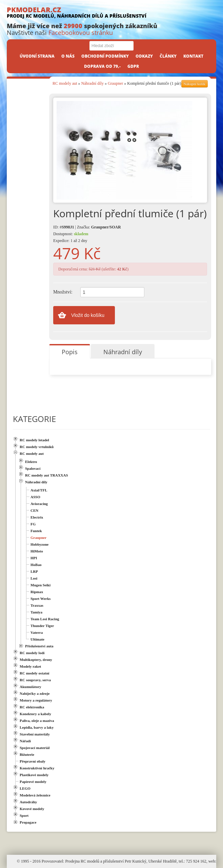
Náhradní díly (93, 83)
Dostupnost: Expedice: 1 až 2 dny (71, 237)
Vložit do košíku (88, 315)
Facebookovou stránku (81, 33)
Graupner (115, 83)
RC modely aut (65, 83)
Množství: (63, 292)
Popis (70, 352)
